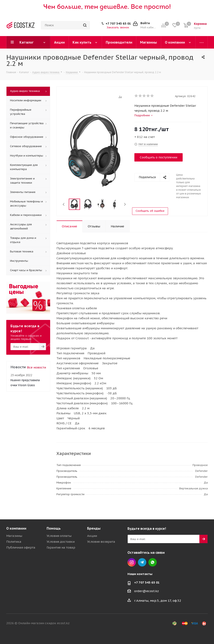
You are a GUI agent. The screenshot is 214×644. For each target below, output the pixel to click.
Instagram (132, 562)
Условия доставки (61, 542)
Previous (64, 204)
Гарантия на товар (61, 547)
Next (125, 204)
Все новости (36, 367)
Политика (14, 542)
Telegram (142, 562)
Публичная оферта (21, 547)
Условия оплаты (59, 536)
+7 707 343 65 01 (118, 24)
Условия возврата (101, 542)
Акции (92, 536)
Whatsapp (153, 562)
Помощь (54, 528)
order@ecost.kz (146, 591)
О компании (16, 528)
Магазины (14, 536)
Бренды (94, 528)
